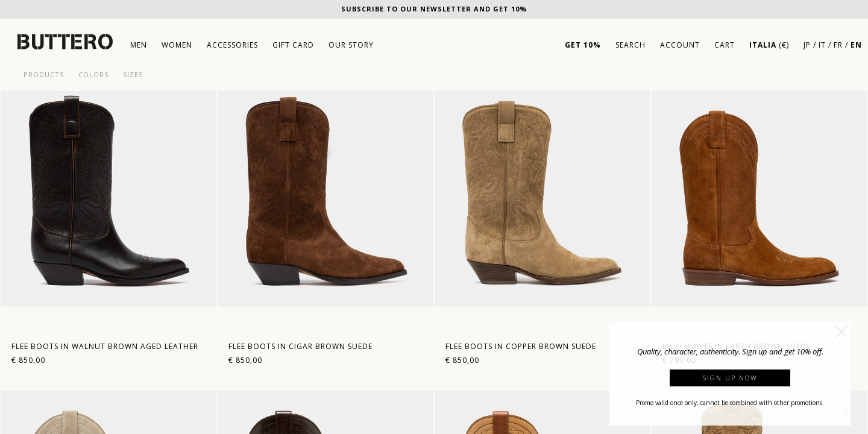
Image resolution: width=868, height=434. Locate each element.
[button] (841, 332)
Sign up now (730, 378)
